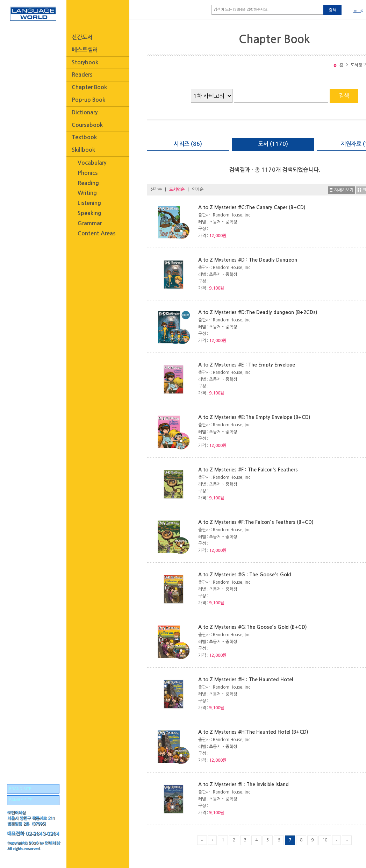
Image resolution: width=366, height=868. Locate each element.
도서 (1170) (273, 144)
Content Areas (96, 233)
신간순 (156, 190)
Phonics (88, 173)
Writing (87, 193)
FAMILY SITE (20, 800)
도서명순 (177, 190)
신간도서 (82, 37)
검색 (332, 10)
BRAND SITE (20, 789)
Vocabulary (92, 163)
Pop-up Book (88, 100)
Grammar (90, 223)
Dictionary (85, 112)
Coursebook (87, 125)
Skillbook (83, 150)
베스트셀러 (85, 50)
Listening (89, 203)
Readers (82, 75)
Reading (88, 183)
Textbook (84, 137)
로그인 (359, 12)
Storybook (85, 62)
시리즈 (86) (188, 144)
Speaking (89, 213)
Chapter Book (89, 87)
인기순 (198, 190)
